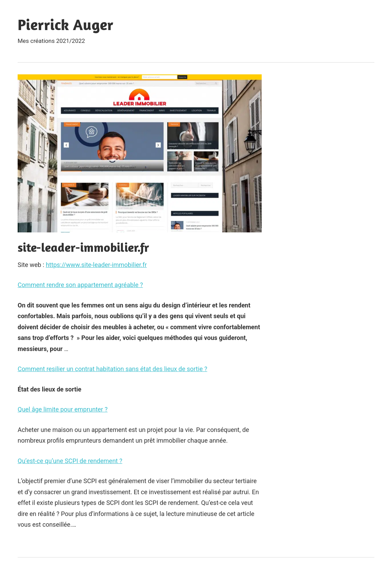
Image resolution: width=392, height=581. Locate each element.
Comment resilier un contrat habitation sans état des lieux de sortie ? (112, 369)
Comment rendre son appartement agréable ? (80, 285)
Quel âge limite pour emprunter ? (63, 409)
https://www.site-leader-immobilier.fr (96, 265)
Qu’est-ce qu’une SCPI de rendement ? (70, 461)
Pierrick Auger (66, 25)
